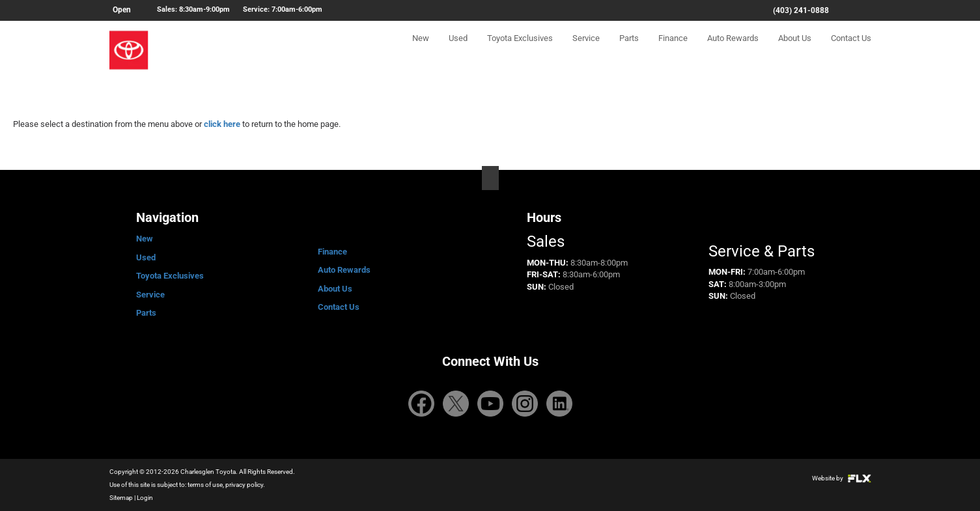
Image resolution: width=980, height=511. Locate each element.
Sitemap (121, 498)
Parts (629, 50)
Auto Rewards (733, 50)
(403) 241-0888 (801, 10)
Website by (842, 478)
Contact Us (851, 50)
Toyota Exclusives (520, 50)
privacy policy (244, 485)
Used (458, 50)
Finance (673, 50)
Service (586, 50)
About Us (795, 50)
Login (145, 498)
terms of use (205, 485)
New (421, 50)
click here (222, 124)
